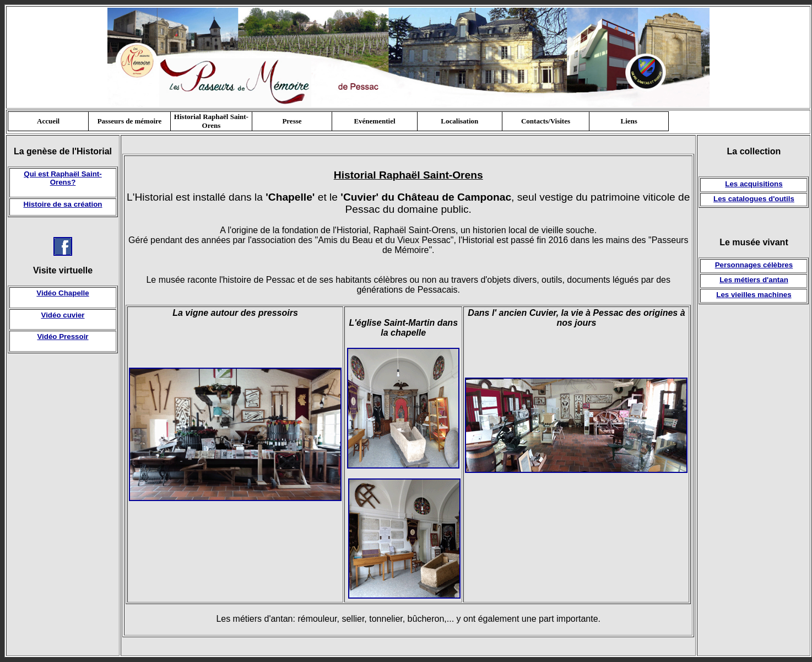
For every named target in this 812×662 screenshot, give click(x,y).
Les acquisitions (754, 184)
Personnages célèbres (754, 265)
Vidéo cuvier (63, 315)
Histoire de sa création (63, 204)
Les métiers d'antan (754, 280)
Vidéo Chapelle (63, 293)
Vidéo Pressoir (63, 337)
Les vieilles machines (754, 295)
